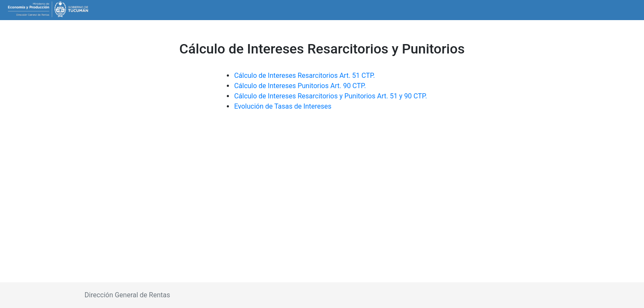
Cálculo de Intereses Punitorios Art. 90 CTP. (301, 86)
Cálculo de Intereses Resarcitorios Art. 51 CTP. (305, 76)
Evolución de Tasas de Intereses (283, 106)
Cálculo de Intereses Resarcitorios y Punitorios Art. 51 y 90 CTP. (331, 96)
